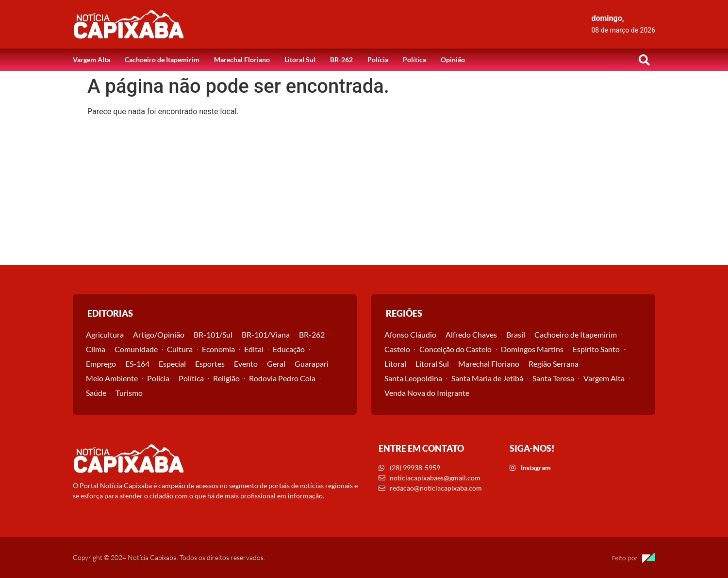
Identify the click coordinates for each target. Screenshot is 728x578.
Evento (246, 364)
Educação (289, 349)
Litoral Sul (300, 59)
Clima (96, 349)
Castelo (397, 349)
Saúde (96, 393)
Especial (172, 364)
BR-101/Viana (266, 334)
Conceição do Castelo (455, 349)
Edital (254, 349)
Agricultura (105, 334)
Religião (226, 378)
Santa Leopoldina (413, 378)
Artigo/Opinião (159, 334)
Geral (276, 364)
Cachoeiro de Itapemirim (162, 59)
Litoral (395, 364)
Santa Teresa (553, 378)
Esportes (210, 364)
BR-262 (341, 59)
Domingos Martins (532, 349)
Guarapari (312, 364)
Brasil (516, 334)
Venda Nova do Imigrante (427, 393)
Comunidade (136, 349)
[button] (644, 60)
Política (414, 59)
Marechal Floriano (242, 59)
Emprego (101, 364)
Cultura (180, 349)
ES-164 (137, 364)
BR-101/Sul (213, 334)
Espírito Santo (596, 349)
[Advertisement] (364, 192)
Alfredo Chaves (471, 334)
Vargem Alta (91, 59)
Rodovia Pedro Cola (282, 378)
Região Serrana (554, 364)
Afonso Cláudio (410, 334)
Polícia (378, 59)
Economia (218, 349)
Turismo (129, 393)
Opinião (453, 59)
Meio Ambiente (112, 378)
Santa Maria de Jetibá (487, 378)
